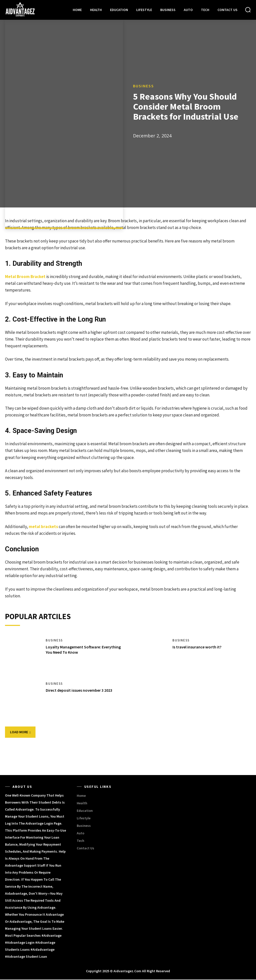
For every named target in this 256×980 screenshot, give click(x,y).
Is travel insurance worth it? (197, 647)
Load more (20, 732)
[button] (248, 10)
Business (143, 86)
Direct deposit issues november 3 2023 (79, 691)
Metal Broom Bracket (25, 277)
